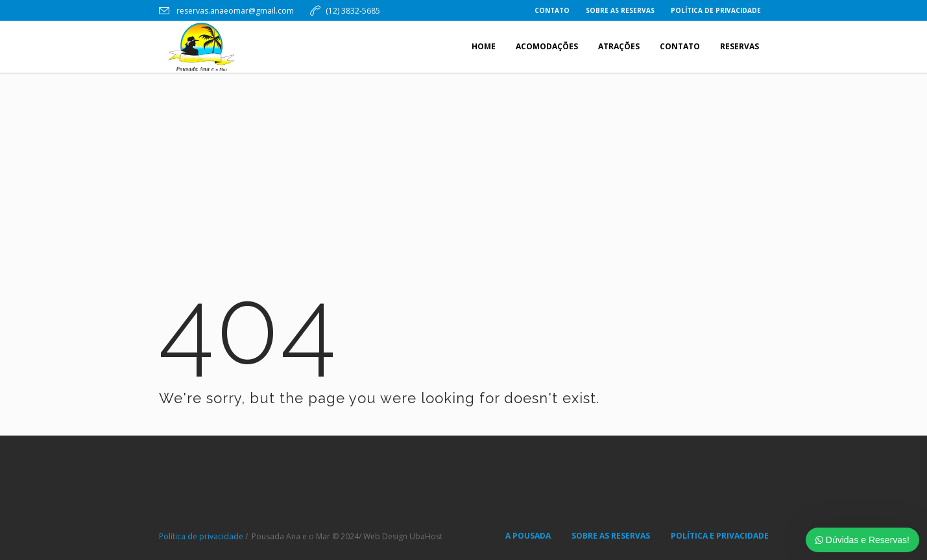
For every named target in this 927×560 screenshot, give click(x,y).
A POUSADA (528, 536)
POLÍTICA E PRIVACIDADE (720, 536)
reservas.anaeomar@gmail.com (234, 11)
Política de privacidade (201, 536)
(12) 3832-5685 (353, 11)
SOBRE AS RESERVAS (611, 536)
